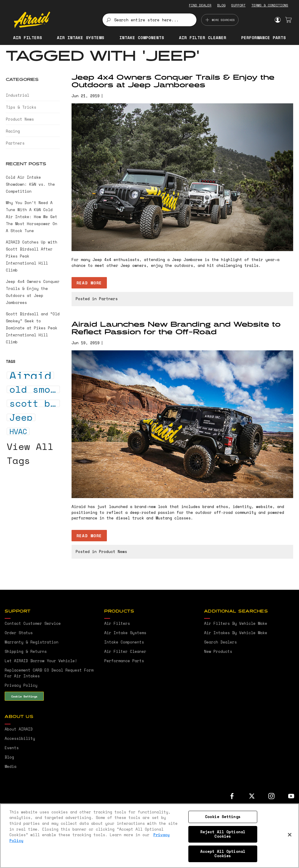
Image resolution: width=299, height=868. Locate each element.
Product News (113, 552)
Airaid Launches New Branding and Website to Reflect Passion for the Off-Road (176, 328)
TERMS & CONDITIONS (270, 5)
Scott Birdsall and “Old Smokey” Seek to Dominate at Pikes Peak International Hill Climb (33, 328)
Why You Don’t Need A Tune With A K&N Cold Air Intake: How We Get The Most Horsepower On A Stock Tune (32, 217)
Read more (89, 283)
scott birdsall (35, 403)
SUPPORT (238, 5)
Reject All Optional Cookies (223, 834)
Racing (13, 131)
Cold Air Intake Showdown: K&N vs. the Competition (30, 184)
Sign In (278, 20)
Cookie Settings (24, 696)
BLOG (221, 5)
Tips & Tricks (21, 107)
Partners (108, 299)
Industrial (18, 95)
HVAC (18, 431)
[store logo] (55, 20)
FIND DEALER (200, 5)
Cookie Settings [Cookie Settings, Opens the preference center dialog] (223, 817)
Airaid (30, 375)
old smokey (35, 389)
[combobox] (150, 20)
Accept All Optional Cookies (223, 854)
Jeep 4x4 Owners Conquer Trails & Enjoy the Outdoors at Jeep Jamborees (173, 81)
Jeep (21, 417)
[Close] (290, 835)
